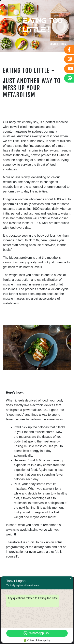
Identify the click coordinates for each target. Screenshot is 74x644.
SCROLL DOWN (58, 44)
